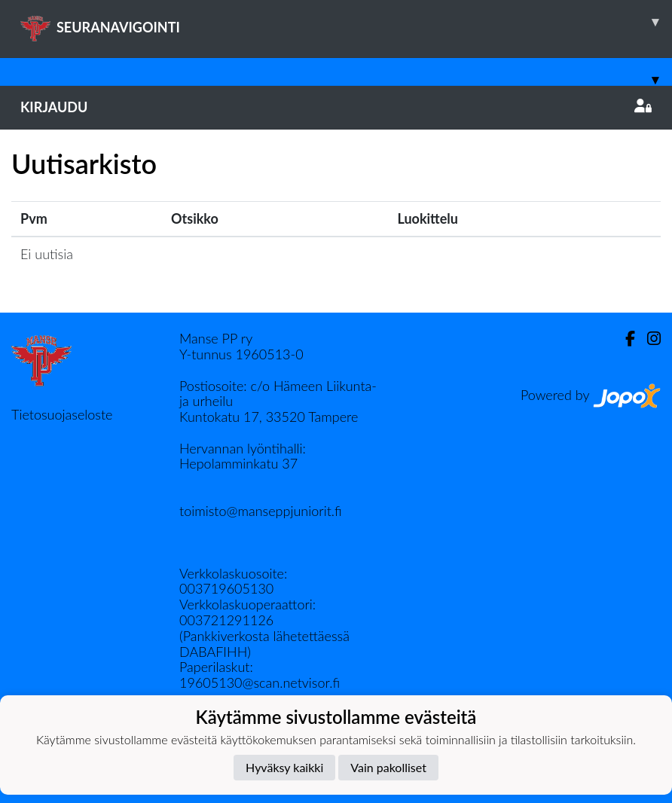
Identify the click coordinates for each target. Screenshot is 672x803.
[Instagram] (648, 339)
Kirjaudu (336, 107)
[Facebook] (624, 339)
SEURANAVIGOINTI (346, 22)
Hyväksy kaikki (284, 767)
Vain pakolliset (388, 767)
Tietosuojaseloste (62, 414)
